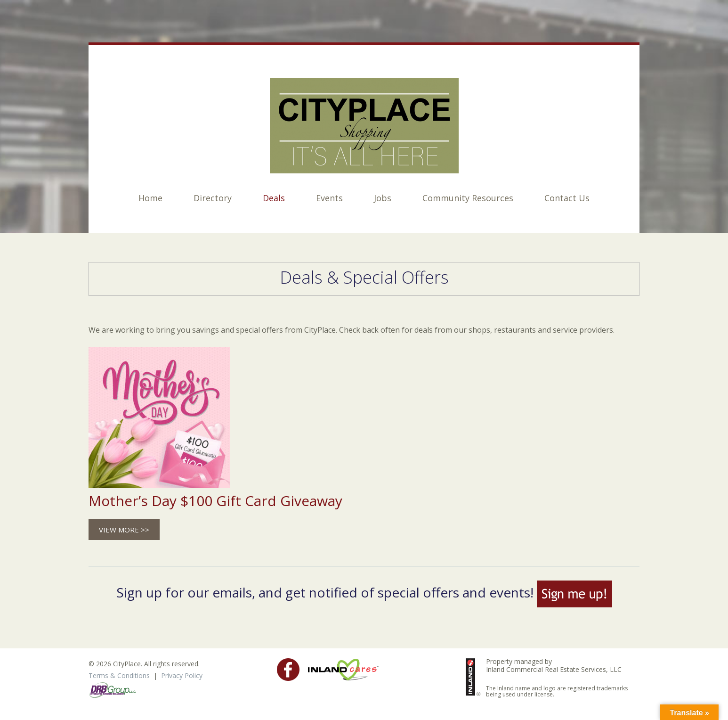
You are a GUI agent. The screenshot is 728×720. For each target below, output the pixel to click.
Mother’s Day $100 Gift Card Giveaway (215, 501)
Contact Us (567, 198)
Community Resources (468, 198)
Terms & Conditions (119, 675)
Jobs (383, 198)
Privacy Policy (182, 675)
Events (329, 198)
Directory (213, 198)
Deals (274, 198)
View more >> (124, 530)
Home (150, 198)
